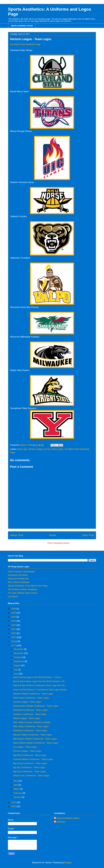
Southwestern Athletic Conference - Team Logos (36, 706)
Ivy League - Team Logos (25, 747)
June (16, 674)
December (19, 649)
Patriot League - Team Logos (27, 718)
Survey (47, 449)
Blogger (68, 863)
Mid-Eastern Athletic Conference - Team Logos (35, 739)
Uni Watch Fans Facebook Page (25, 44)
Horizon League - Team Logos (27, 751)
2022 (14, 625)
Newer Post (17, 535)
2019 (14, 637)
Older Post (88, 535)
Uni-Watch (13, 597)
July (16, 670)
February (18, 793)
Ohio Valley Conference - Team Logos (31, 726)
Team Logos (57, 449)
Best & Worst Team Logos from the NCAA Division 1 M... (39, 681)
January (18, 797)
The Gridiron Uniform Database (23, 589)
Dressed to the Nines (18, 575)
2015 (14, 806)
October (18, 657)
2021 (14, 629)
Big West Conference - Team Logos (30, 755)
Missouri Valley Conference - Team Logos (33, 735)
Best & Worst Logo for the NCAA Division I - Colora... (38, 677)
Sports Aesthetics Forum (22, 26)
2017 (14, 646)
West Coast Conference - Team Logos (31, 698)
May (16, 781)
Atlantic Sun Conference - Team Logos (31, 776)
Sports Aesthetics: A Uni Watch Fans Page (28, 586)
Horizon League (36, 449)
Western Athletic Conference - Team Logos (33, 694)
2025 (14, 613)
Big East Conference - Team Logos (29, 772)
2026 (14, 609)
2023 (14, 621)
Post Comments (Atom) (58, 543)
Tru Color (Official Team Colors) (23, 593)
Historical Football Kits (18, 579)
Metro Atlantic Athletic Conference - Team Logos (36, 743)
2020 (14, 633)
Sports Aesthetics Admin (68, 818)
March (17, 789)
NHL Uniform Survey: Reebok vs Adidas (32, 722)
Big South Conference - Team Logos (30, 763)
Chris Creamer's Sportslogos (21, 572)
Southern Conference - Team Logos (30, 714)
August (17, 665)
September (19, 661)
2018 (14, 641)
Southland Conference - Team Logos (30, 710)
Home (53, 535)
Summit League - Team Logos (27, 702)
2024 (14, 617)
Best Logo (22, 449)
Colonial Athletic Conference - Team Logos (33, 759)
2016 (14, 802)
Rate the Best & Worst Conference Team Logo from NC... (40, 685)
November (19, 653)
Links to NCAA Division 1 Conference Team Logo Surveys (40, 690)
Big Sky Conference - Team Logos (29, 767)
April (16, 785)
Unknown (61, 822)
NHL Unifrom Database (19, 582)
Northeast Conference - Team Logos (30, 731)
